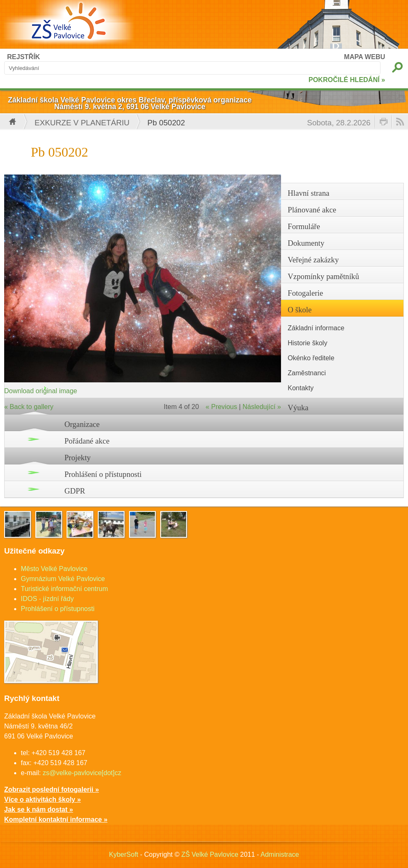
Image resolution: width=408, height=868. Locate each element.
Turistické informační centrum (64, 589)
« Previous (221, 407)
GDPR (75, 491)
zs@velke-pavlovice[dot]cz (82, 773)
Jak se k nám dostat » (39, 809)
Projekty (78, 458)
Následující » (262, 407)
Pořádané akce (87, 441)
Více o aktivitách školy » (42, 799)
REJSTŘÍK (24, 57)
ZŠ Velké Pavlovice (210, 854)
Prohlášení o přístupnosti (103, 474)
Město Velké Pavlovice (54, 569)
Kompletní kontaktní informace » (56, 819)
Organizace (82, 424)
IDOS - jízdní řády (47, 599)
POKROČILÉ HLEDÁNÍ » (347, 80)
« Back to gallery (29, 407)
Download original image (41, 391)
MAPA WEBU (364, 57)
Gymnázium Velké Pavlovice (63, 579)
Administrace (280, 854)
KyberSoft (124, 854)
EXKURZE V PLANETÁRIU (82, 123)
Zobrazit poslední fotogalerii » (52, 789)
